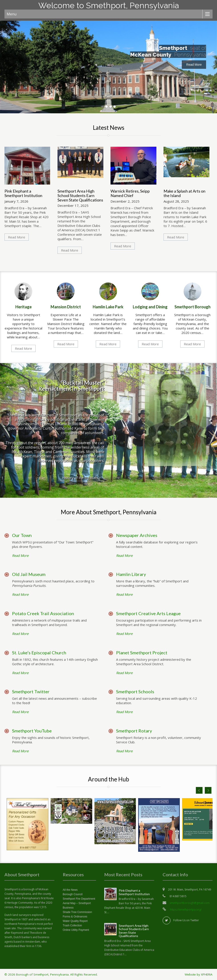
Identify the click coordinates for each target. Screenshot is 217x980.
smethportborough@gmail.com (190, 903)
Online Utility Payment (76, 930)
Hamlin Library (131, 574)
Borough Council (73, 894)
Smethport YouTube (32, 731)
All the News (70, 890)
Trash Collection (72, 925)
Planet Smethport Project (142, 653)
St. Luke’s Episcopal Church (39, 653)
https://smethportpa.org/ (185, 910)
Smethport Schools (135, 691)
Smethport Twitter (31, 691)
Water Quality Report (75, 921)
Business (68, 908)
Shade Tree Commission (77, 912)
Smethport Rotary (134, 731)
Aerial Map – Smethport (77, 903)
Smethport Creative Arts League (148, 613)
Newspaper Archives (137, 535)
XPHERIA (207, 974)
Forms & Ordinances (75, 917)
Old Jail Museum (29, 574)
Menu (12, 14)
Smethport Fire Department (79, 899)
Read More (194, 65)
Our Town (22, 535)
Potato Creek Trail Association (43, 613)
